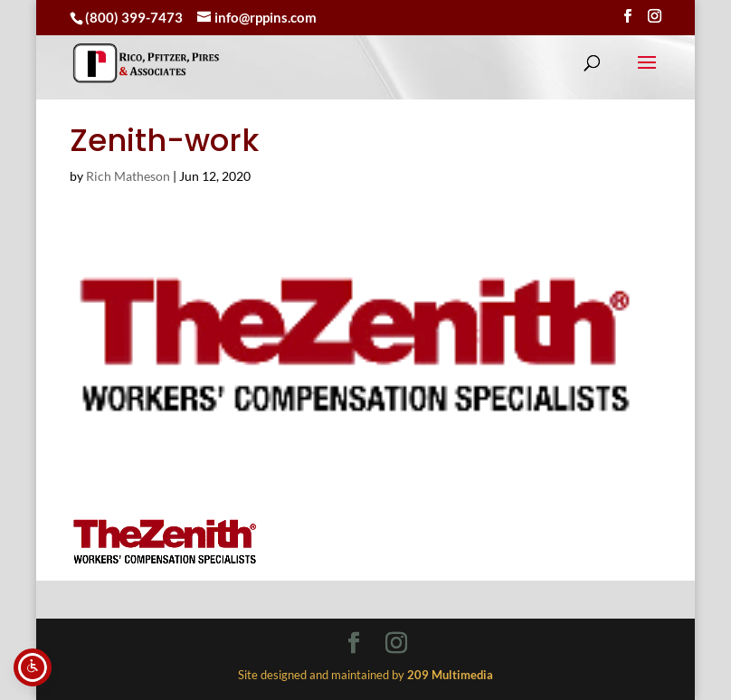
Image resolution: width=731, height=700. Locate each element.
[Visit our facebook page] (627, 16)
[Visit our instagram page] (655, 16)
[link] (146, 63)
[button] (647, 74)
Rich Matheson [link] (128, 176)
